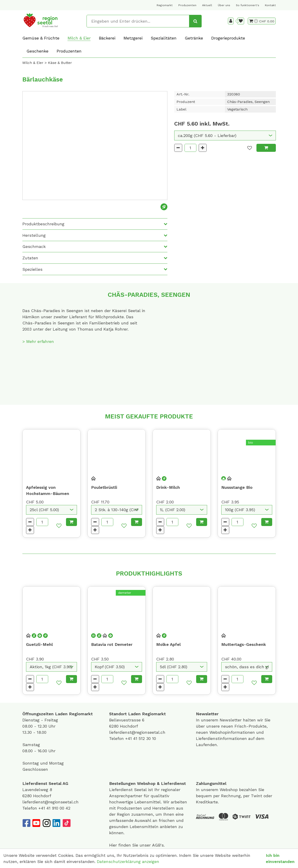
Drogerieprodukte (228, 38)
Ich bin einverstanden (280, 858)
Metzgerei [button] (133, 38)
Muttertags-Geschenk (244, 644)
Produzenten (187, 5)
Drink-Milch (168, 487)
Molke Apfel (168, 644)
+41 (129, 738)
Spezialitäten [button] (164, 38)
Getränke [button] (194, 38)
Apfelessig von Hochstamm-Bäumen (48, 490)
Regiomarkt (165, 5)
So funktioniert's (248, 5)
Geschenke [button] (37, 51)
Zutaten (30, 258)
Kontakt (270, 5)
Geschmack (34, 246)
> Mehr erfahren (38, 341)
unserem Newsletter (222, 720)
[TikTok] (66, 823)
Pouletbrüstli (104, 487)
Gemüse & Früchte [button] (41, 38)
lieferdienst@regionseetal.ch (137, 732)
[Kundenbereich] (231, 21)
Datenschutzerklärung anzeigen (128, 861)
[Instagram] (46, 823)
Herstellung (34, 235)
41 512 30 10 (145, 738)
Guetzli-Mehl (39, 644)
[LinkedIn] (56, 823)
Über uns (224, 5)
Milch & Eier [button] (79, 38)
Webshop (146, 783)
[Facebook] (26, 823)
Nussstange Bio (237, 487)
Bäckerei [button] (107, 38)
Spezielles (32, 269)
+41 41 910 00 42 (54, 808)
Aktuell (207, 5)
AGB (156, 845)
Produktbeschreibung (43, 224)
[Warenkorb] (253, 21)
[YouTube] (36, 823)
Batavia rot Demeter (112, 644)
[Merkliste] (241, 21)
